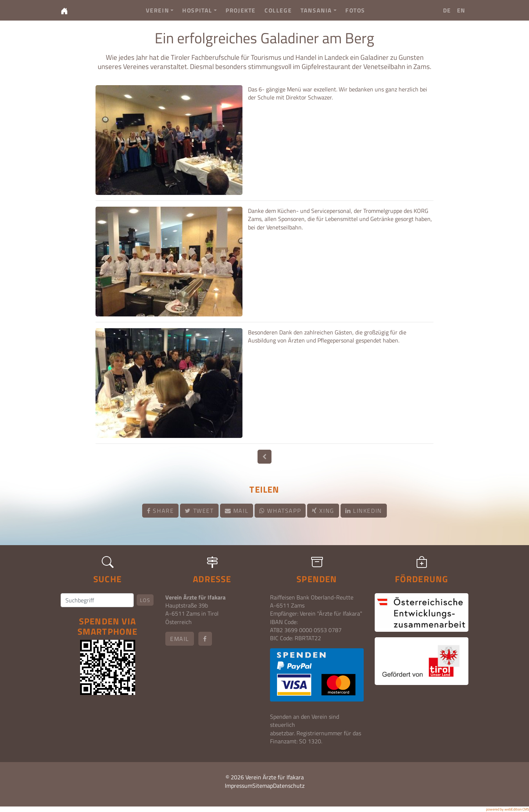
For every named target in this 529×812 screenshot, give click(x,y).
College (278, 10)
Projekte (241, 10)
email (180, 639)
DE (447, 10)
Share (160, 511)
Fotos (355, 10)
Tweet (199, 511)
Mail (237, 511)
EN (461, 10)
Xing (323, 511)
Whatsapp (280, 511)
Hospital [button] (199, 10)
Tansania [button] (319, 10)
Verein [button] (160, 10)
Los (145, 600)
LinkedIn (364, 511)
